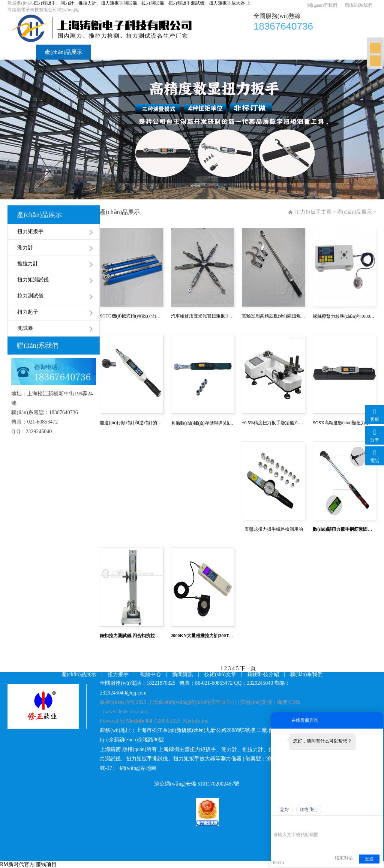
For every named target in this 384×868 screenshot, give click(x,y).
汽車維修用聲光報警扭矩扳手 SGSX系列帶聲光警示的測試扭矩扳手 (203, 316)
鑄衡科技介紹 (292, 52)
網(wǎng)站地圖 (138, 768)
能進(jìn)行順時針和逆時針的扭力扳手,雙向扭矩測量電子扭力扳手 (131, 423)
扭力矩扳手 (45, 3)
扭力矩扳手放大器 (227, 3)
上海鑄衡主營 (174, 749)
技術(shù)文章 (241, 52)
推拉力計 (87, 3)
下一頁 (248, 668)
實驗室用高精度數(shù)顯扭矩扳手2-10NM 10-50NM (274, 316)
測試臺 (25, 328)
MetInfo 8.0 (139, 721)
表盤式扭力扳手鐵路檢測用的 (274, 529)
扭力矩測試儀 (33, 280)
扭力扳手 (118, 675)
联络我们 (309, 810)
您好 (285, 810)
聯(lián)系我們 (359, 5)
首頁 (22, 52)
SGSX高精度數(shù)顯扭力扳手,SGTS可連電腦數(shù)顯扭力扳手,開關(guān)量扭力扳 (344, 423)
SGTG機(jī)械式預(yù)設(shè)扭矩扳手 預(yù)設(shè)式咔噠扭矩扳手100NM (131, 316)
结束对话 (344, 858)
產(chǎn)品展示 (63, 52)
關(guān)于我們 (322, 5)
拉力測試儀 (153, 3)
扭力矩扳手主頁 (313, 212)
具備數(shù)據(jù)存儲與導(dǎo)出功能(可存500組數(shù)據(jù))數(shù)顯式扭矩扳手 (203, 423)
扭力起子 (28, 312)
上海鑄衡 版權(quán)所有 (128, 749)
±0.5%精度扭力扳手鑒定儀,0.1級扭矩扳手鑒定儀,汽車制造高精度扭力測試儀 (274, 423)
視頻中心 (156, 52)
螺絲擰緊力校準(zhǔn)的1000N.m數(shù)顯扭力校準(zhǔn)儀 (344, 316)
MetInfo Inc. (196, 721)
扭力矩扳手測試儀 (119, 3)
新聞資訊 (196, 52)
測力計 (67, 3)
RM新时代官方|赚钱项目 (28, 864)
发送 (369, 859)
